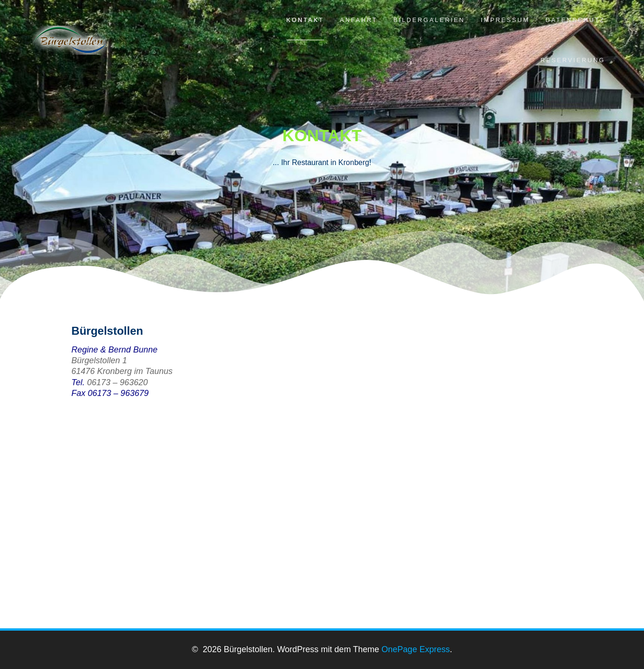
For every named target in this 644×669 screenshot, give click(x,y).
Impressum (505, 20)
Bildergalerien (429, 20)
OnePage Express (415, 649)
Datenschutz (575, 20)
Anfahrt (359, 20)
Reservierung (572, 60)
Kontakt (305, 20)
